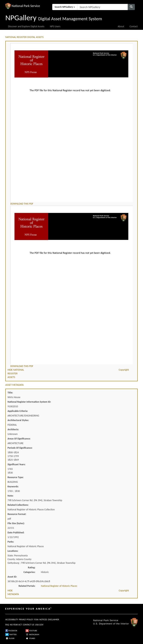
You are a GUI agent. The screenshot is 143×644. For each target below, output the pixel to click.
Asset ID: (12, 577)
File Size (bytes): (16, 523)
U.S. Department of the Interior (111, 624)
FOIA (36, 620)
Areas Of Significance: (19, 439)
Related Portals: (27, 586)
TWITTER (11, 635)
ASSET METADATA (15, 385)
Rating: (32, 568)
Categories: (30, 572)
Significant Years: (17, 464)
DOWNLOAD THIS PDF (22, 204)
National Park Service (106, 620)
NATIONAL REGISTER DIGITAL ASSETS (24, 37)
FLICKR (10, 638)
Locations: (13, 551)
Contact (134, 26)
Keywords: (13, 486)
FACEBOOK (11, 631)
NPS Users (55, 26)
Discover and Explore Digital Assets (26, 26)
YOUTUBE (31, 631)
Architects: (13, 429)
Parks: (11, 542)
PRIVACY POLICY (26, 620)
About (121, 26)
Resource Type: (16, 477)
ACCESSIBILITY (12, 620)
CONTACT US (28, 625)
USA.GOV (39, 625)
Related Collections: (18, 505)
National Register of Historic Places (59, 586)
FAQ (7, 625)
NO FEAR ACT (16, 625)
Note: (10, 496)
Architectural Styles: (18, 420)
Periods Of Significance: (20, 448)
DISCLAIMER (53, 620)
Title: (10, 393)
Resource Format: (17, 514)
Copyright (124, 370)
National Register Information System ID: (29, 402)
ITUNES (30, 638)
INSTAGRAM (32, 635)
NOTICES (43, 620)
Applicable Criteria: (18, 411)
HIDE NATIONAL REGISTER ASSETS (16, 373)
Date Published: (16, 533)
